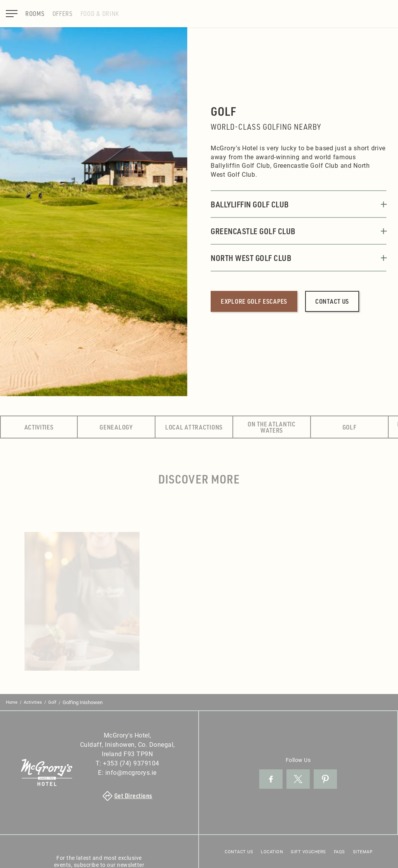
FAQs (340, 851)
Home (12, 702)
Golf (350, 427)
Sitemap (363, 851)
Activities (39, 427)
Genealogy (116, 427)
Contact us (332, 301)
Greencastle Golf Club (298, 231)
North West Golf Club (298, 258)
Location (272, 851)
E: (127, 772)
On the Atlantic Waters (272, 427)
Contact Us (239, 851)
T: (127, 763)
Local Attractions (194, 427)
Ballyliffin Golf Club (298, 204)
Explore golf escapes (254, 301)
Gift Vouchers (308, 851)
